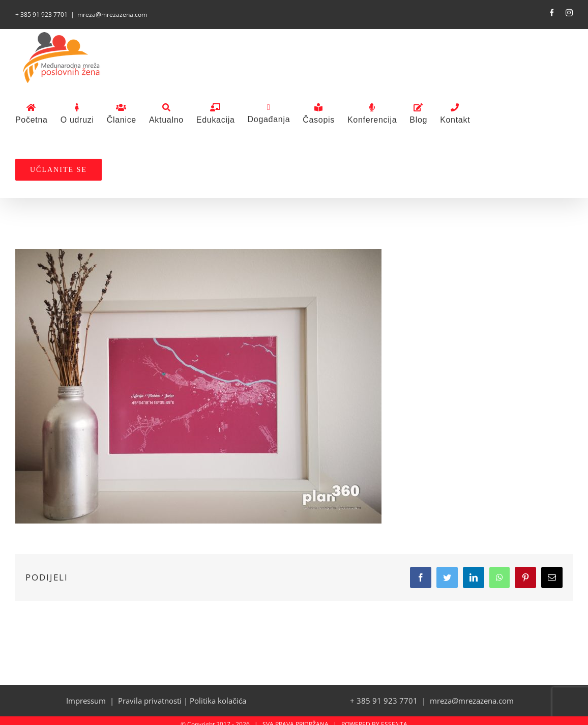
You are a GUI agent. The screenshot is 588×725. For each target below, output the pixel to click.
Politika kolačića (218, 701)
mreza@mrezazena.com (112, 14)
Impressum (86, 701)
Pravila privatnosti (150, 701)
